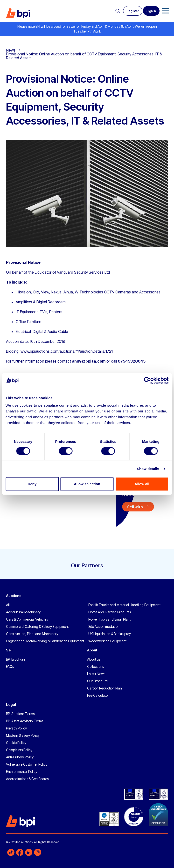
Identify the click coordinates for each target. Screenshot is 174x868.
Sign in (151, 11)
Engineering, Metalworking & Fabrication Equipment (45, 641)
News (11, 50)
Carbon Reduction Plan (104, 688)
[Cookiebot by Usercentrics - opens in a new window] (147, 380)
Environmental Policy (22, 772)
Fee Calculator (98, 695)
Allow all (142, 484)
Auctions (14, 596)
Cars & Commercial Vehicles (27, 619)
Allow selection (87, 484)
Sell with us (135, 508)
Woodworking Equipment (107, 641)
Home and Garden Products (110, 612)
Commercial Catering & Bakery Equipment (37, 626)
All (8, 605)
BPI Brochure (16, 659)
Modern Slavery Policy (23, 735)
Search (118, 11)
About (92, 650)
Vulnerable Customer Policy (27, 764)
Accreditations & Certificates (27, 779)
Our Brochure (97, 681)
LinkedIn (29, 852)
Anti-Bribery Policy (20, 757)
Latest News (96, 674)
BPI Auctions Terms (20, 714)
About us (94, 659)
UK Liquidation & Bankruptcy (110, 634)
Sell (9, 650)
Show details (148, 469)
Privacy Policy (16, 728)
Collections (95, 666)
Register (133, 11)
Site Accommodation (104, 626)
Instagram (38, 852)
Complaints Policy (19, 750)
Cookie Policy (16, 743)
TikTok (11, 852)
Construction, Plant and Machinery (32, 634)
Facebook (20, 852)
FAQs (10, 666)
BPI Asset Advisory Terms (25, 721)
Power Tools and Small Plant (109, 619)
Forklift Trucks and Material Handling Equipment (124, 605)
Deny (32, 484)
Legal (11, 705)
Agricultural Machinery (23, 612)
